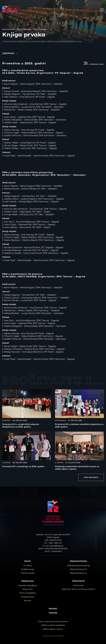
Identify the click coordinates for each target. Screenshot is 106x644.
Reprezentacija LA (78, 573)
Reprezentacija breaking (78, 566)
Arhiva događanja (28, 593)
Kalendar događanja (28, 585)
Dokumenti (78, 581)
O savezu (28, 566)
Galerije (53, 613)
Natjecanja (28, 581)
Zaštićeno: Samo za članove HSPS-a (78, 589)
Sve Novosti (91, 477)
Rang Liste (28, 589)
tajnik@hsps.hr (57, 546)
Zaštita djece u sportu (53, 629)
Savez (28, 561)
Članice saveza (28, 573)
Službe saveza (28, 569)
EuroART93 (58, 636)
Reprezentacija (78, 561)
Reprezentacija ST (78, 569)
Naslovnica (8, 29)
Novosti (28, 600)
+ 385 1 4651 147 (55, 543)
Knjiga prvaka (24, 29)
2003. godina (40, 29)
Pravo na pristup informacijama (53, 621)
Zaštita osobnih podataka (53, 625)
